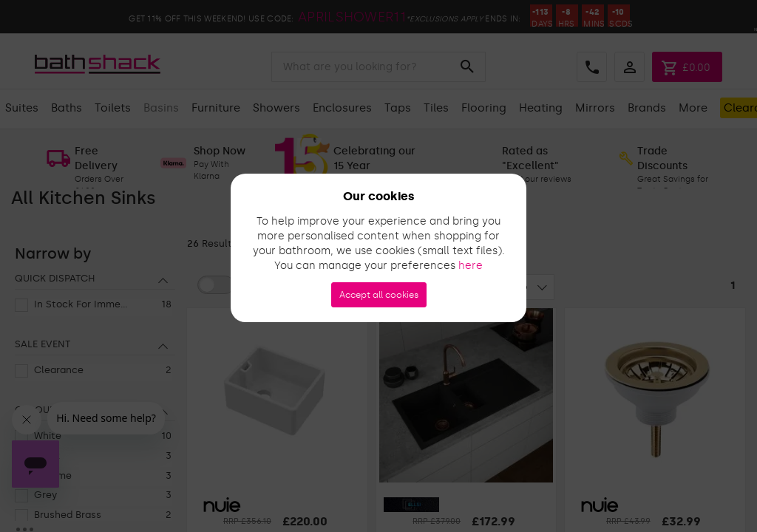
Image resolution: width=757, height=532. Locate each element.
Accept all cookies (379, 295)
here (471, 266)
